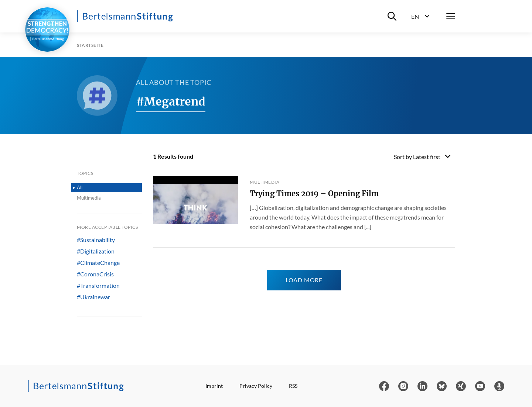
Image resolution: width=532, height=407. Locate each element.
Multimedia (89, 198)
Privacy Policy (256, 386)
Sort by (417, 157)
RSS (293, 386)
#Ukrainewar (93, 297)
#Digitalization (96, 251)
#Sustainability (96, 240)
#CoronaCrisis (95, 274)
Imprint (214, 386)
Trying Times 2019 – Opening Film (314, 194)
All (80, 187)
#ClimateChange (98, 263)
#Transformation (98, 286)
